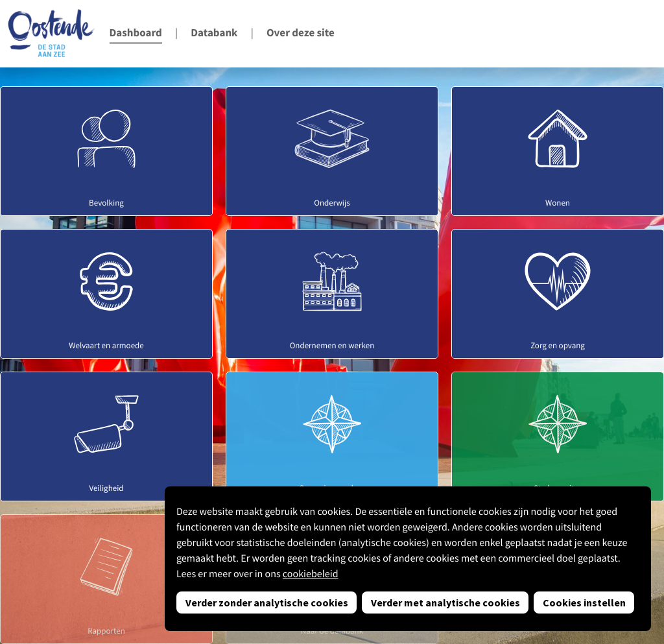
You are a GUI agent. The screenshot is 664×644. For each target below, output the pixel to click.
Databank (214, 32)
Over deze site (301, 32)
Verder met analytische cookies (445, 602)
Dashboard (136, 32)
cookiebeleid (311, 574)
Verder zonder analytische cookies (267, 602)
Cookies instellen (584, 602)
